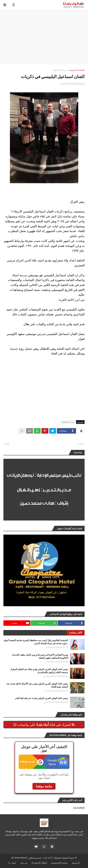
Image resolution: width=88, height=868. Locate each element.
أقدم (7, 444)
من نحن (24, 863)
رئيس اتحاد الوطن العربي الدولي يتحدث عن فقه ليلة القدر (41, 698)
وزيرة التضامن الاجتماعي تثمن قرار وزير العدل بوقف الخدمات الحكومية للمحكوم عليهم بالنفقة (40, 656)
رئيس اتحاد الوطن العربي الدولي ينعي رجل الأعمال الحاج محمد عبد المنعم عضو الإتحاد (37, 685)
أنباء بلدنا (48, 858)
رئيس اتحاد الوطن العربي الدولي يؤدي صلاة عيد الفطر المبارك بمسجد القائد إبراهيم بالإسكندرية (39, 671)
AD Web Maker (19, 858)
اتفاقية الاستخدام (39, 863)
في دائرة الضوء (60, 70)
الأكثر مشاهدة (76, 633)
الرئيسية (76, 863)
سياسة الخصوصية (59, 863)
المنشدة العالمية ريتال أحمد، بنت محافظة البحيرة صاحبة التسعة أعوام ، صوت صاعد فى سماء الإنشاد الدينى (36, 642)
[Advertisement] (42, 37)
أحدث (80, 444)
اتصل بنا (12, 863)
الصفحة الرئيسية (77, 70)
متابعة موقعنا (44, 786)
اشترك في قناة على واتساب (44, 725)
